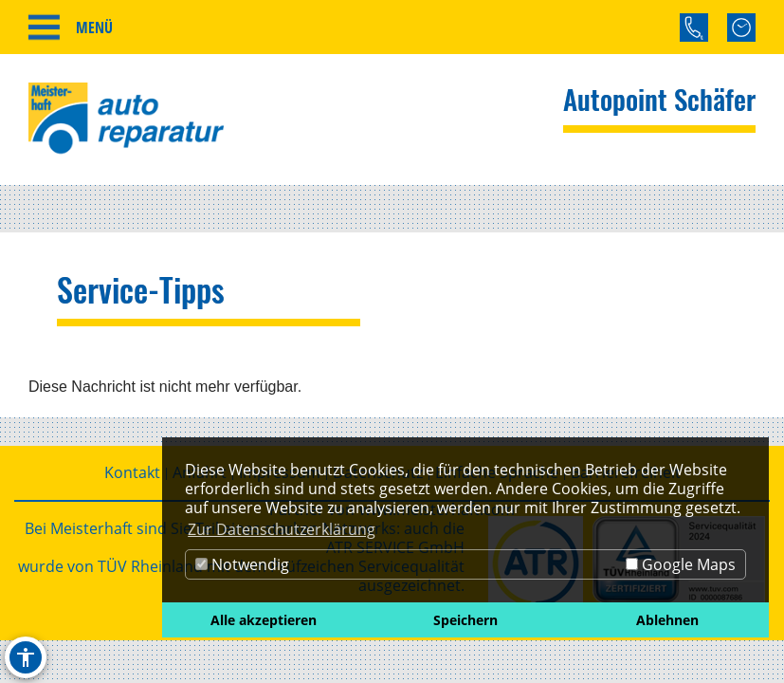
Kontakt (132, 472)
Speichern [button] (465, 620)
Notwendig (242, 564)
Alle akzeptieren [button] (264, 620)
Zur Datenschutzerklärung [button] (282, 529)
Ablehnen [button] (667, 620)
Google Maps (681, 564)
